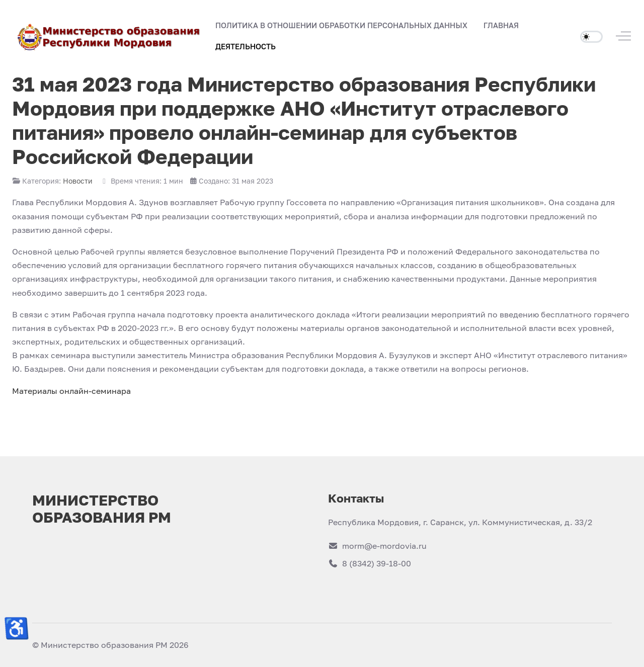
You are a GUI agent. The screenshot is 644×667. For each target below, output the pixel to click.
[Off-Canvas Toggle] (623, 36)
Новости (78, 181)
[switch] (591, 37)
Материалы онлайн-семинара (71, 391)
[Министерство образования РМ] (110, 36)
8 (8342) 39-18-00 (370, 563)
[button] (501, 26)
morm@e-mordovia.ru (377, 546)
